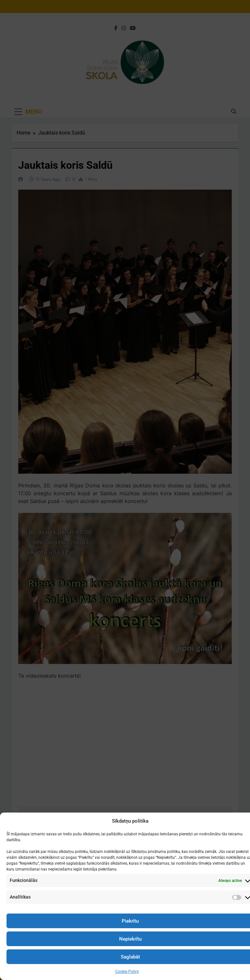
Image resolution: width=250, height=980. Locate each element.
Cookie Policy (127, 972)
